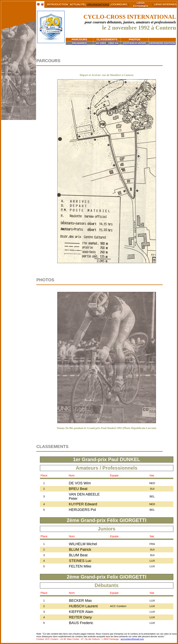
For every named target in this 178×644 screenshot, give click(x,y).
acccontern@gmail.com (132, 639)
